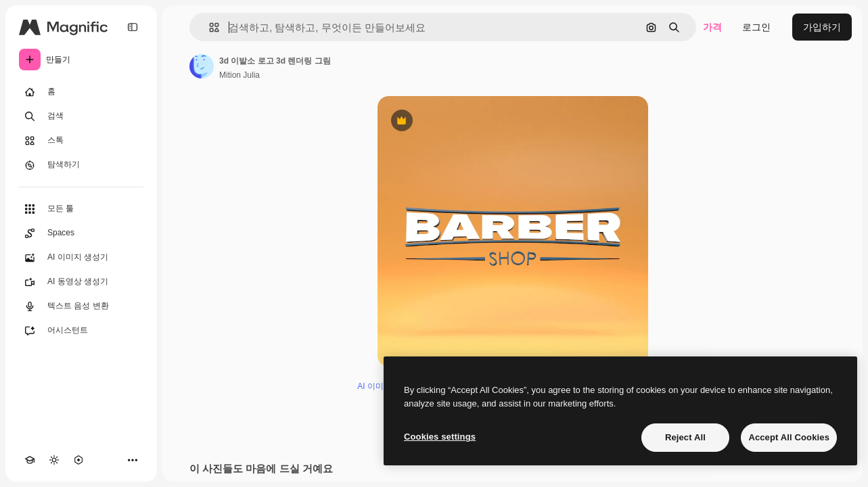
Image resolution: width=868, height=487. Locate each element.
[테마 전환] (54, 460)
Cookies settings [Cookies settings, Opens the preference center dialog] (440, 437)
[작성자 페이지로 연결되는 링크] (202, 66)
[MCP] (78, 460)
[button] (209, 27)
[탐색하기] (81, 165)
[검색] (81, 116)
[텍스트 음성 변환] (81, 306)
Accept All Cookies (789, 437)
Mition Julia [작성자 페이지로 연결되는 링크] (239, 75)
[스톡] (81, 141)
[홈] (81, 92)
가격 (712, 27)
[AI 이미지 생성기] (81, 258)
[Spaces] (81, 233)
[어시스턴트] (81, 331)
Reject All (685, 437)
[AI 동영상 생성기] (81, 282)
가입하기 (822, 27)
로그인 (756, 27)
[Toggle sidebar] (133, 27)
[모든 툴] (81, 209)
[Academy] (30, 460)
